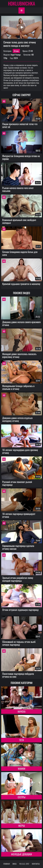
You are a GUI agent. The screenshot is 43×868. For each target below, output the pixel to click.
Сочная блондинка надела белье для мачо (20, 253)
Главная (7, 864)
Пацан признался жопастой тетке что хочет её (20, 125)
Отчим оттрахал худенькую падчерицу (20, 610)
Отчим (16, 51)
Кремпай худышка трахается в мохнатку (21, 284)
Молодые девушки (21, 854)
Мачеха (22, 711)
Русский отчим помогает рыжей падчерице (17, 483)
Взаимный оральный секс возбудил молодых (19, 221)
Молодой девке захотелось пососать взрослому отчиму (19, 355)
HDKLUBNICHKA (22, 3)
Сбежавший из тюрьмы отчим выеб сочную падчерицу (19, 643)
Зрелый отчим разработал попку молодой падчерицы (18, 579)
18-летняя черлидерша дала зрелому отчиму (20, 451)
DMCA (15, 864)
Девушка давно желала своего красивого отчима (21, 323)
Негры (22, 826)
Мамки (22, 769)
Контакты (36, 864)
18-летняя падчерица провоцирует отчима (19, 515)
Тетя (21, 740)
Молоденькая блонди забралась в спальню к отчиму (18, 387)
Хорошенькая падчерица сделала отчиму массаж (18, 547)
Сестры (21, 797)
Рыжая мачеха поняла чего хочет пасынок (18, 189)
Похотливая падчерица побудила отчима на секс (18, 675)
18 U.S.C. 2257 (24, 864)
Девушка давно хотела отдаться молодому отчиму (17, 419)
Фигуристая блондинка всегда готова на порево (21, 157)
